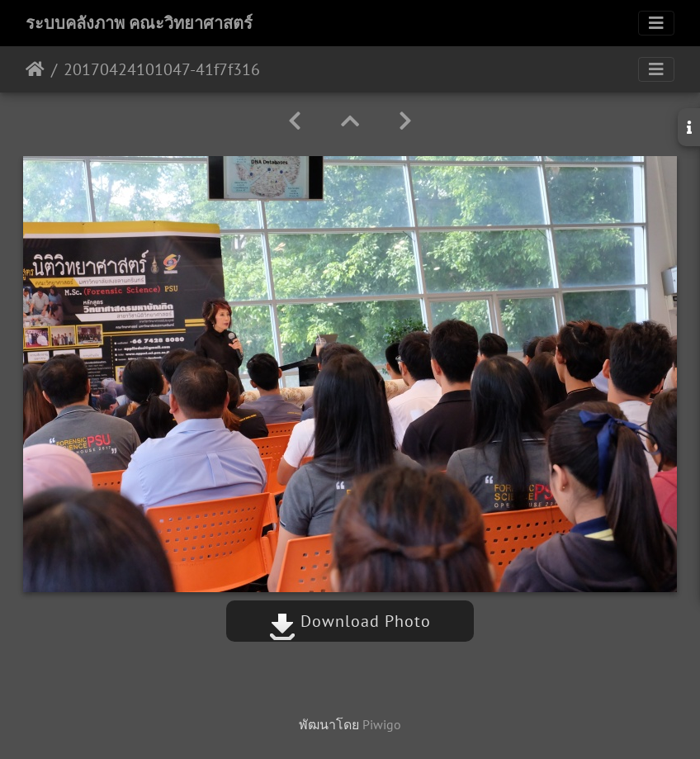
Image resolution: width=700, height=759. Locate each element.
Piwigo (382, 724)
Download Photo (350, 621)
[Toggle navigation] (656, 23)
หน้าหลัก (35, 69)
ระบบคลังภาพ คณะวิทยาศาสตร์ (139, 23)
